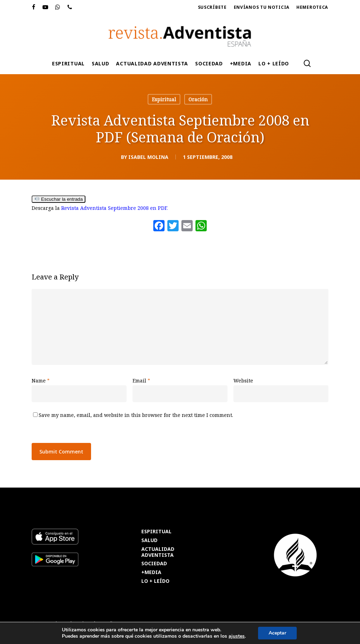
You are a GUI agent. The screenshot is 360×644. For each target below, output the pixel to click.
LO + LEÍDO (155, 581)
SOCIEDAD (154, 564)
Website (243, 381)
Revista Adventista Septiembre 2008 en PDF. (114, 208)
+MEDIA (151, 572)
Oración (198, 99)
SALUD (149, 540)
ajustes (237, 636)
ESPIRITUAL (156, 532)
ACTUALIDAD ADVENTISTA (158, 552)
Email (141, 381)
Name (41, 381)
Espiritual (164, 99)
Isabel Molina (148, 157)
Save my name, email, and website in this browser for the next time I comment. (136, 415)
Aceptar (277, 633)
